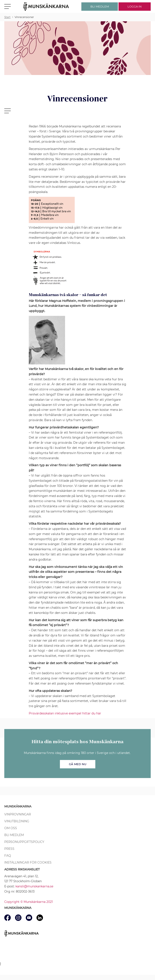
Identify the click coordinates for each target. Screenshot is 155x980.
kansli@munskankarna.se (34, 886)
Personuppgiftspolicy (24, 842)
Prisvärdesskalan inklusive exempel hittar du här (65, 713)
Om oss (11, 828)
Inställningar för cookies (28, 862)
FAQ (8, 856)
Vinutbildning (17, 821)
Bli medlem (14, 835)
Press (9, 849)
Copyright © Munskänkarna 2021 (29, 902)
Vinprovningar (18, 814)
